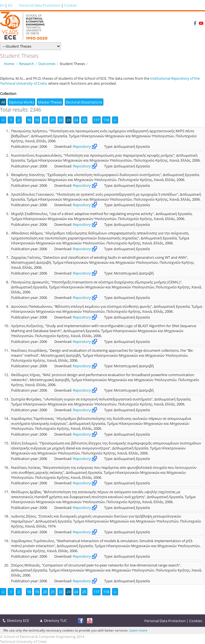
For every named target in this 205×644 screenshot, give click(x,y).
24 (76, 120)
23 (68, 120)
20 (45, 120)
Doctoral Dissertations (84, 102)
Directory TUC (55, 620)
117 (97, 120)
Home (9, 64)
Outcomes (47, 64)
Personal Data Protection (40, 5)
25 (84, 120)
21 (53, 120)
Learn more (138, 630)
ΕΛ (2, 5)
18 (29, 120)
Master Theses (50, 102)
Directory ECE (18, 620)
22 (61, 120)
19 (37, 120)
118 (106, 120)
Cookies (71, 5)
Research (27, 64)
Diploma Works (21, 102)
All (3, 102)
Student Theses (72, 64)
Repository (82, 146)
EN (10, 5)
